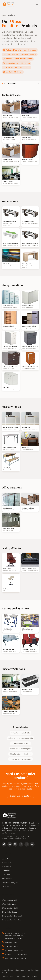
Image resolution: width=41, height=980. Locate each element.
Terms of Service (33, 976)
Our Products (7, 863)
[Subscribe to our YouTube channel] (32, 844)
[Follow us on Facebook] (4, 844)
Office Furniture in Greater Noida (21, 738)
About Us (5, 859)
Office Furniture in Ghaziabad (20, 754)
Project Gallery (7, 879)
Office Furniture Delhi (10, 908)
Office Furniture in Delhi (21, 743)
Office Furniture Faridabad (11, 920)
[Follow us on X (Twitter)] (21, 844)
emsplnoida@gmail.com (12, 950)
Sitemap (5, 976)
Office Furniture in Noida (20, 733)
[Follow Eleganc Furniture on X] (27, 844)
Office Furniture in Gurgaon (20, 749)
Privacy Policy (20, 976)
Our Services (6, 867)
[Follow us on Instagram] (15, 844)
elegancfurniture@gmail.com (14, 954)
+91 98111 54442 (10, 942)
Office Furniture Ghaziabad (12, 916)
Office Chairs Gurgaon (10, 912)
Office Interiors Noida (10, 900)
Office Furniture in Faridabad (20, 759)
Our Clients (6, 875)
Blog (12, 976)
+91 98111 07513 (10, 946)
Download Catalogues (10, 883)
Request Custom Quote (20, 796)
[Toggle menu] (37, 4)
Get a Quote (6, 887)
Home (4, 15)
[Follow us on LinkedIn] (10, 844)
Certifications (7, 871)
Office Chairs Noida (9, 904)
